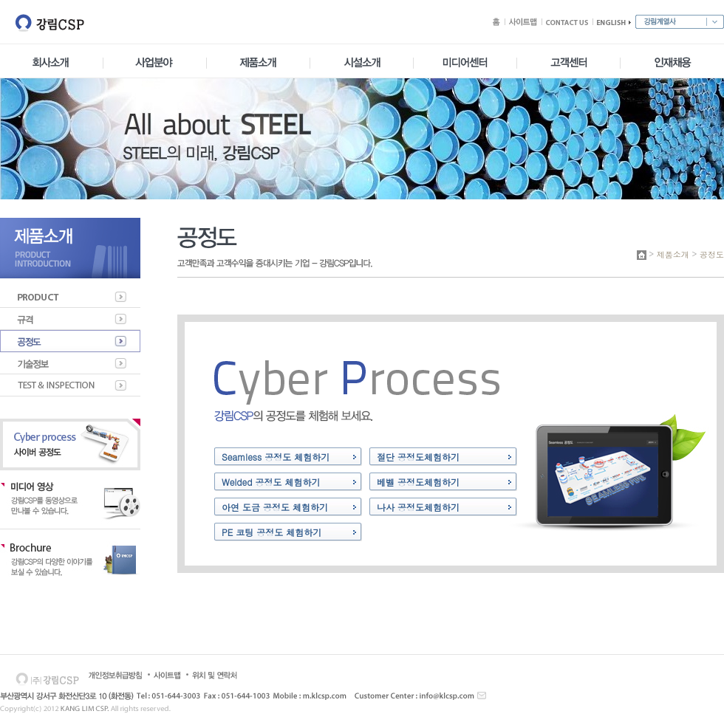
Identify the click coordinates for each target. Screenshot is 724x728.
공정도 (712, 254)
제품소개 (673, 254)
